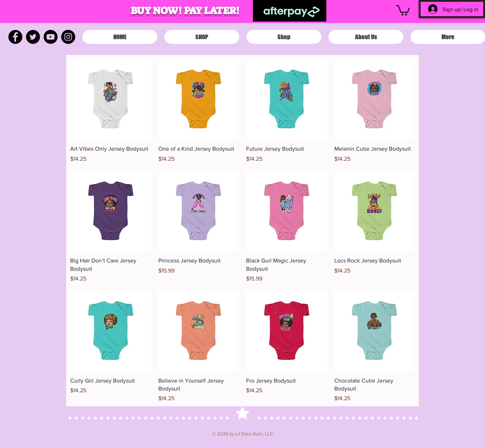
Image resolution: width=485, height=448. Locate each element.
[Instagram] (68, 37)
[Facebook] (15, 37)
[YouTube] (51, 37)
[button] (403, 10)
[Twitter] (33, 37)
